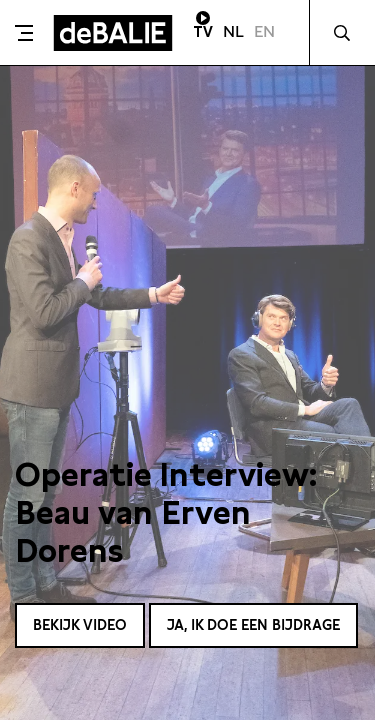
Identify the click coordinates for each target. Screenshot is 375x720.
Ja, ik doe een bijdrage (253, 625)
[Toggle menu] (24, 33)
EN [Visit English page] (264, 31)
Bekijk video (80, 625)
